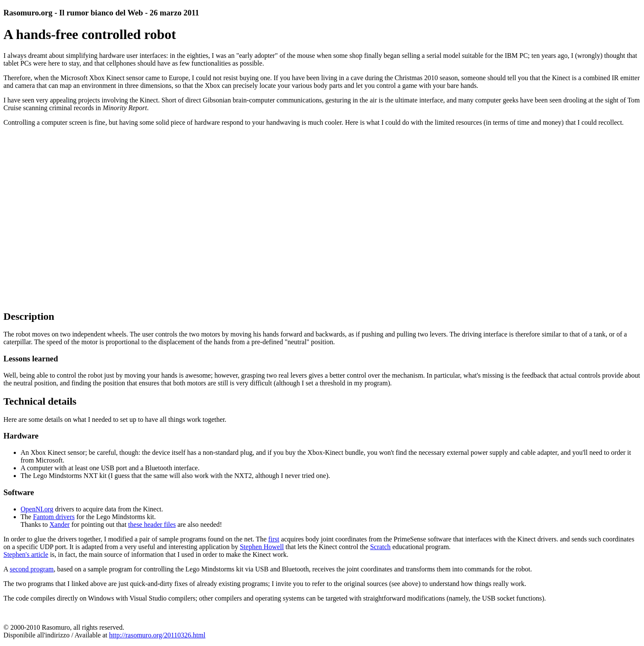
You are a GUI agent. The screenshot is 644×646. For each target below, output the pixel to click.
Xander (60, 524)
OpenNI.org (37, 509)
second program (32, 569)
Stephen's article (26, 554)
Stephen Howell (262, 547)
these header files (152, 524)
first (274, 539)
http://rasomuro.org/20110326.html (157, 635)
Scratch (380, 547)
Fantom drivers (54, 517)
